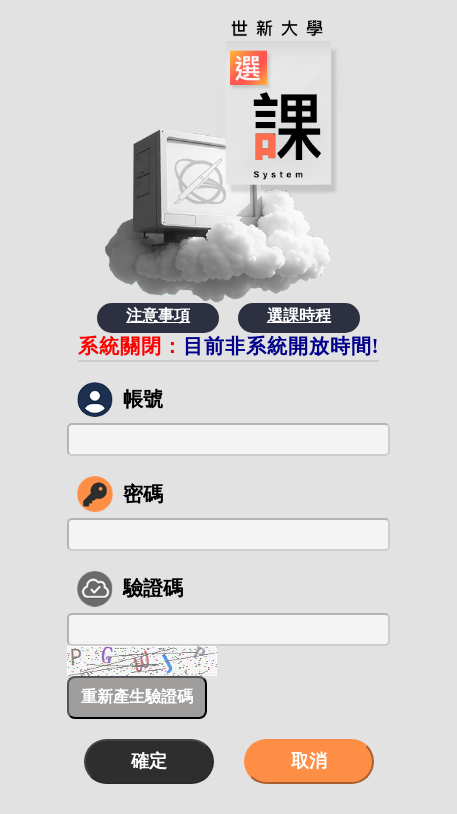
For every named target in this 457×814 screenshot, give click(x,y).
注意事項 (158, 315)
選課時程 (299, 315)
